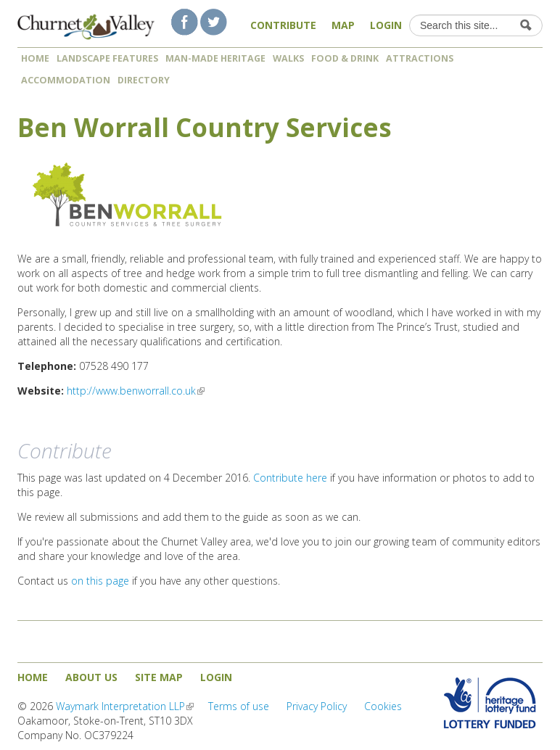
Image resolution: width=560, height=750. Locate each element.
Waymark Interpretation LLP (125, 706)
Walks (288, 58)
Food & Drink (345, 58)
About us (91, 677)
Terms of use (239, 706)
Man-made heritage (215, 58)
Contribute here (290, 478)
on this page (100, 581)
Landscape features (107, 58)
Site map (159, 677)
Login (386, 25)
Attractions (420, 58)
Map (343, 25)
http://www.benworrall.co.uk (136, 391)
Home (35, 58)
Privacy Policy (317, 706)
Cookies (383, 706)
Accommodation (66, 80)
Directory (148, 80)
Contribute (283, 25)
